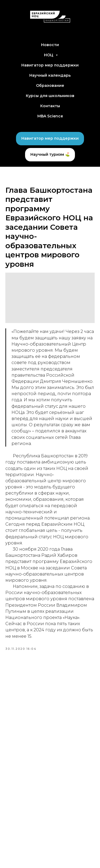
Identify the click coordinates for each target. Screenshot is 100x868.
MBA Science (50, 116)
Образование (50, 86)
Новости (50, 45)
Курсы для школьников (50, 96)
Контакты (50, 106)
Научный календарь (50, 75)
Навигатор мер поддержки (50, 65)
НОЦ (49, 55)
